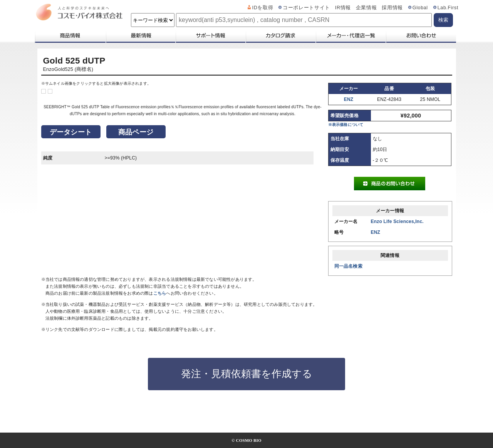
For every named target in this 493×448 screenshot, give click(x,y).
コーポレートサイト (306, 8)
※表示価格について (346, 125)
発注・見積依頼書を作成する (247, 374)
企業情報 (366, 8)
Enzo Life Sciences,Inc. (397, 221)
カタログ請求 (280, 35)
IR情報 (343, 8)
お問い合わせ (421, 35)
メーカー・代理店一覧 (350, 35)
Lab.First (448, 8)
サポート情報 (210, 35)
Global (420, 8)
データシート (71, 132)
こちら (160, 293)
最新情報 (140, 35)
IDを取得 (263, 8)
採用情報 (392, 8)
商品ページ (136, 132)
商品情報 (70, 35)
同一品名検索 (348, 266)
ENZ (349, 99)
